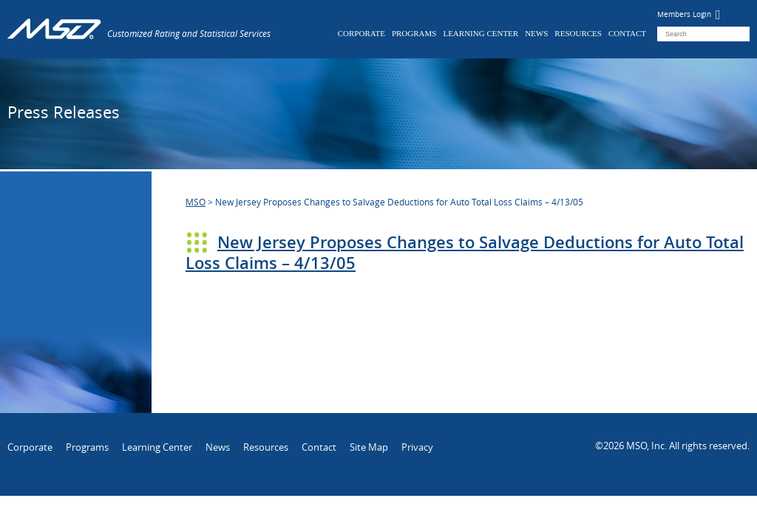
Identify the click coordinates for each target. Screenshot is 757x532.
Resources (578, 33)
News (536, 33)
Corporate (361, 33)
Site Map (369, 447)
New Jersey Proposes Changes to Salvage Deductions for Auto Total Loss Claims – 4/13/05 (465, 253)
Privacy (417, 447)
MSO (196, 202)
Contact (627, 33)
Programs (414, 33)
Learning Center (481, 33)
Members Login (689, 14)
